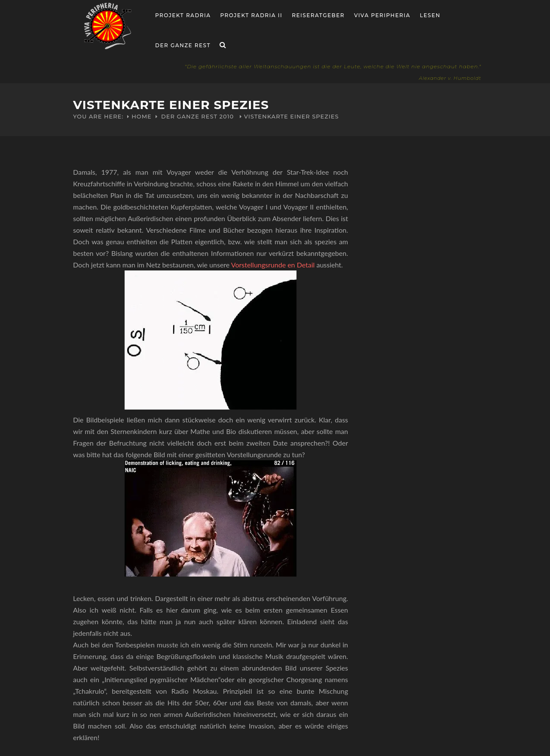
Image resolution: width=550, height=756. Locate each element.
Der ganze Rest (183, 45)
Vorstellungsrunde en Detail (273, 265)
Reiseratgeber (318, 15)
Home (142, 116)
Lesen (430, 15)
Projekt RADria (183, 15)
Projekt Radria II (252, 15)
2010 (227, 116)
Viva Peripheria (382, 15)
